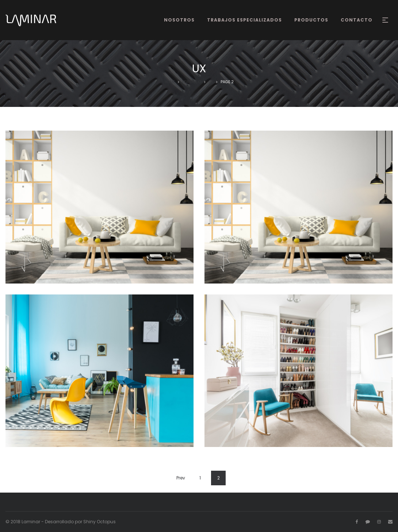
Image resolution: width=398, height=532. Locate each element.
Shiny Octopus (99, 522)
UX (211, 82)
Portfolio (192, 82)
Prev (181, 478)
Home (170, 82)
